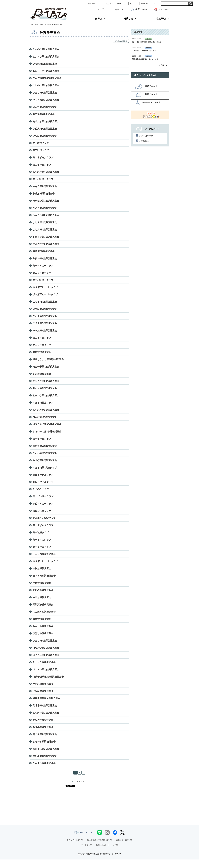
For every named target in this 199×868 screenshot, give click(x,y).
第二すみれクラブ (42, 166)
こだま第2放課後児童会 (45, 319)
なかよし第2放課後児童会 (46, 757)
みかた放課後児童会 (43, 633)
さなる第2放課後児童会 (45, 188)
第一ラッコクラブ (42, 553)
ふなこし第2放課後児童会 (46, 217)
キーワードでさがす (151, 102)
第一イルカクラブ (42, 545)
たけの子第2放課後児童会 (46, 370)
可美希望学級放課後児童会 (46, 706)
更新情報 (148, 48)
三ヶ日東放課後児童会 (44, 582)
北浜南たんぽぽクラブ (44, 524)
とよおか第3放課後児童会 (46, 57)
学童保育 (48, 25)
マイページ (164, 9)
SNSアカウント (83, 841)
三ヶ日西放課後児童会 (44, 560)
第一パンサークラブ (43, 502)
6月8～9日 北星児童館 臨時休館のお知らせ (147, 42)
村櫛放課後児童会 (42, 356)
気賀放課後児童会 (42, 626)
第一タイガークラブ (43, 268)
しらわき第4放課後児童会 (46, 173)
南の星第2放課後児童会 (45, 742)
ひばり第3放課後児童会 (45, 93)
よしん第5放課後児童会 (45, 232)
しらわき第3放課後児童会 (46, 414)
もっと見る (160, 65)
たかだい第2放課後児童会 (46, 203)
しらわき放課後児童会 (44, 750)
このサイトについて (75, 848)
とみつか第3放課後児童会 (46, 385)
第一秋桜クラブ (41, 538)
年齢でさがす (151, 86)
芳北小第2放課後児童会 (45, 713)
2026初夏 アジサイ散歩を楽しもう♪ (144, 51)
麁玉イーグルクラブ (43, 480)
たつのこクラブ (41, 494)
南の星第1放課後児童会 (45, 764)
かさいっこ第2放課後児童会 (47, 436)
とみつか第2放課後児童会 (46, 400)
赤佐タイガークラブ (43, 509)
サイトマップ (86, 854)
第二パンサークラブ (43, 283)
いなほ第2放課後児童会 (45, 137)
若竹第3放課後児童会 (44, 115)
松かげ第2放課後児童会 (45, 421)
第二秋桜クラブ (41, 151)
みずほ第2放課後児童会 (45, 465)
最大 (131, 4)
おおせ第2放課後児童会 (45, 392)
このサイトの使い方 (124, 848)
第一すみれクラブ (42, 443)
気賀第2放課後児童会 (44, 254)
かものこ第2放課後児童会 (46, 49)
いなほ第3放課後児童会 (45, 64)
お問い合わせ (101, 854)
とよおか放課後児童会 (44, 670)
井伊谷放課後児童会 (43, 597)
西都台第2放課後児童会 (45, 451)
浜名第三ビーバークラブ (45, 297)
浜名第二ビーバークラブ (45, 290)
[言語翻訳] (148, 4)
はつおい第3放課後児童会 (46, 662)
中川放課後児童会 (42, 604)
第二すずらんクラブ (43, 159)
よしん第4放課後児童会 (45, 224)
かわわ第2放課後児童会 (45, 458)
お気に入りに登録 (121, 41)
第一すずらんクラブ (43, 531)
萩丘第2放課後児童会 (44, 195)
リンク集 (114, 854)
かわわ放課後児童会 (43, 691)
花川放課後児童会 (42, 378)
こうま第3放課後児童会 (45, 327)
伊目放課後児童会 (42, 589)
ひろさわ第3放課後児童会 (46, 100)
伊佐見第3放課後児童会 (45, 130)
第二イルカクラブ (42, 341)
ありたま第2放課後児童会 (46, 122)
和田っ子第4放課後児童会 (46, 71)
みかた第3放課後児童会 (45, 108)
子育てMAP (141, 9)
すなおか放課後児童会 (44, 728)
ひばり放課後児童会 (43, 640)
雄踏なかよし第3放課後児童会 (48, 363)
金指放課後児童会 (42, 575)
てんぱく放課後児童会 (44, 618)
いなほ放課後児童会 (43, 699)
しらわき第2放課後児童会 (46, 721)
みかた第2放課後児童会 (45, 334)
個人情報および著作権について (99, 848)
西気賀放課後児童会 (43, 611)
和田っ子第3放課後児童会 (46, 239)
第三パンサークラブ (43, 181)
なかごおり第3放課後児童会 (47, 79)
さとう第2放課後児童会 (45, 210)
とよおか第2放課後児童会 (46, 246)
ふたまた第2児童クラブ (45, 473)
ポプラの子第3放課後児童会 (47, 429)
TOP (31, 25)
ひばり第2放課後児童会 (45, 648)
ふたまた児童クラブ (43, 407)
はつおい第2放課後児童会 (46, 655)
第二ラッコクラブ (42, 348)
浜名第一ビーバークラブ (45, 567)
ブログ (100, 9)
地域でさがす (151, 94)
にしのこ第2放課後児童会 (46, 86)
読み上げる (92, 4)
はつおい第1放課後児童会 (46, 677)
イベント (120, 9)
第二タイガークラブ (43, 276)
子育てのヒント (145, 141)
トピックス (148, 39)
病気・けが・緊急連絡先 (145, 75)
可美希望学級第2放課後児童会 (48, 684)
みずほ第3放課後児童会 (45, 312)
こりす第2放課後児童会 (45, 305)
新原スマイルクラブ (43, 487)
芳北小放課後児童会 (43, 735)
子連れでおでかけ (146, 136)
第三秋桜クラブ (41, 144)
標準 (119, 4)
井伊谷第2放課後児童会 (45, 261)
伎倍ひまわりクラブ (43, 516)
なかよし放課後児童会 (44, 772)
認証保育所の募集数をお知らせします (145, 59)
